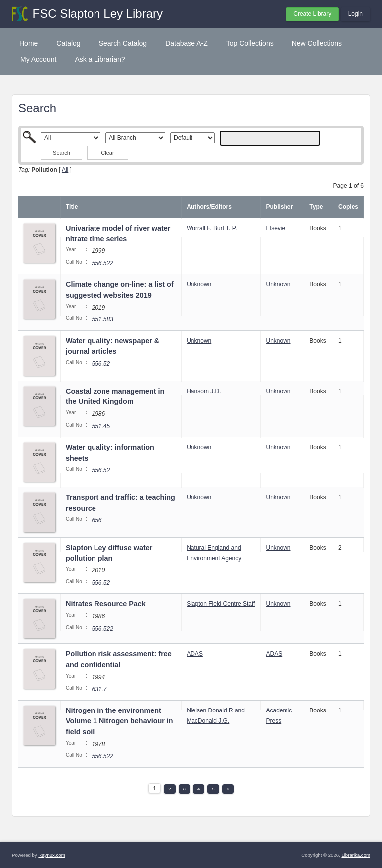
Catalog (68, 43)
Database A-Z (187, 43)
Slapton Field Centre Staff (221, 604)
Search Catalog (123, 43)
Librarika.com (356, 855)
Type (316, 207)
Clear (107, 153)
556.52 (101, 364)
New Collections (317, 43)
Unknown (199, 284)
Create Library (312, 14)
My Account (38, 59)
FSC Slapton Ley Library (98, 14)
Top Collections (250, 43)
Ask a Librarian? (100, 59)
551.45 (101, 426)
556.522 (102, 263)
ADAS (195, 654)
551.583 (102, 319)
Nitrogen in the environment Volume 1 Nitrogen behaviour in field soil (119, 721)
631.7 (99, 689)
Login (355, 14)
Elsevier (276, 228)
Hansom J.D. (204, 391)
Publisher (279, 207)
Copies (348, 207)
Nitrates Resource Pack (106, 604)
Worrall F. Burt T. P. (212, 228)
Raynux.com (51, 855)
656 (96, 520)
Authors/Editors (209, 207)
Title (72, 207)
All (65, 170)
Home (29, 43)
